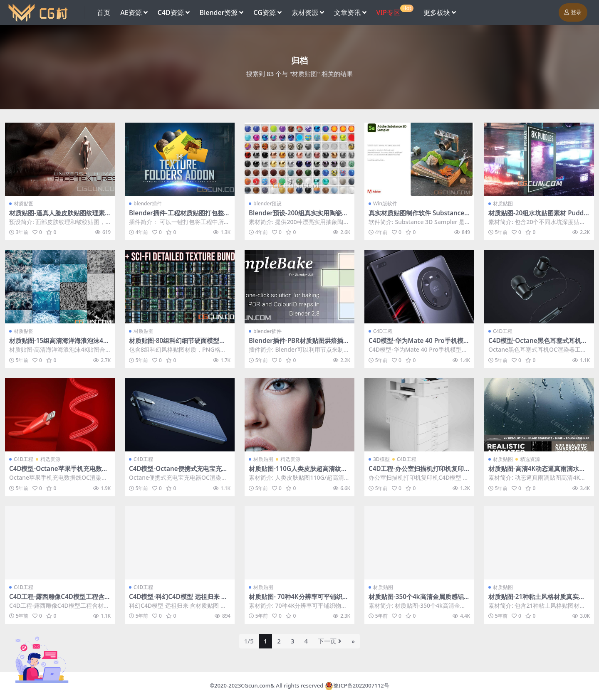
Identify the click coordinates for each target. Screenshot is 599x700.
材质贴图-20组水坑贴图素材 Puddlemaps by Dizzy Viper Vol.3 (539, 217)
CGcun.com (256, 685)
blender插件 (148, 203)
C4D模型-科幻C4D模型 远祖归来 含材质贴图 (178, 600)
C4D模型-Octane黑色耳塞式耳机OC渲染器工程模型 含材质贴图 (537, 344)
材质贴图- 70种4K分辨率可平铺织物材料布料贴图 (299, 600)
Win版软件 (385, 203)
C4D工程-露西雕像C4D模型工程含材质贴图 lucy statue (60, 600)
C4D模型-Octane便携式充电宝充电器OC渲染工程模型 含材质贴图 (178, 472)
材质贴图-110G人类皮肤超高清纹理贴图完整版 (298, 472)
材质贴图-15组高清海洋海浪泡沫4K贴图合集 (58, 344)
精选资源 (50, 459)
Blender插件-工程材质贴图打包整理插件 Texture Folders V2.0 (179, 217)
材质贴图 (24, 203)
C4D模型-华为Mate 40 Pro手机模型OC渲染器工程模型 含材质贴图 (419, 344)
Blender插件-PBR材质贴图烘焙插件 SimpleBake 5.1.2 (299, 344)
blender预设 (268, 203)
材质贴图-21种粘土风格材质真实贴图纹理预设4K (537, 600)
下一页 (330, 641)
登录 (573, 12)
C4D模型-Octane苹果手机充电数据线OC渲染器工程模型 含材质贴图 (59, 472)
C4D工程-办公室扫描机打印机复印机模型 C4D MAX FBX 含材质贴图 (416, 472)
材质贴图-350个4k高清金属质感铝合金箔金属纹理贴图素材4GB (419, 600)
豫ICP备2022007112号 (361, 685)
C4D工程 (383, 331)
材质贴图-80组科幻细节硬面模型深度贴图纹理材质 (177, 344)
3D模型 (381, 459)
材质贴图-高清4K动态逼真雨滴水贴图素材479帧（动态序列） (537, 472)
